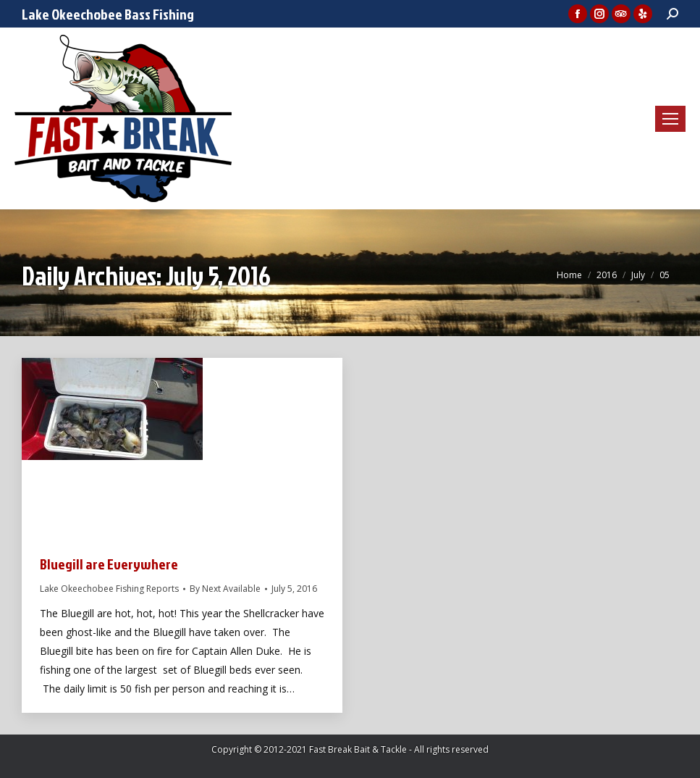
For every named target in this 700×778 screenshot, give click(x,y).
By (225, 589)
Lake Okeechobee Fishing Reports (109, 589)
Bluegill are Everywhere (109, 564)
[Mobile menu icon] (670, 119)
